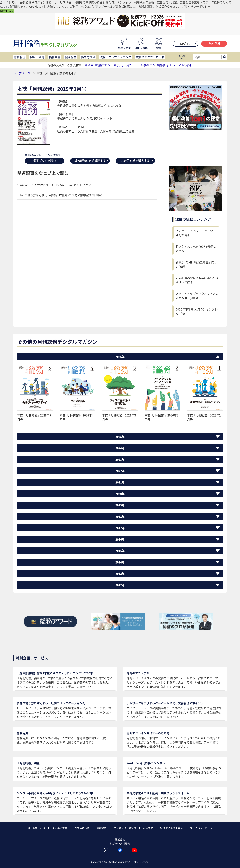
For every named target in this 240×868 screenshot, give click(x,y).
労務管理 (20, 57)
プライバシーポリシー (202, 828)
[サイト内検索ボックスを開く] (224, 57)
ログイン (188, 44)
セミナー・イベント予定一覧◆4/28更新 (194, 233)
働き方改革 (88, 57)
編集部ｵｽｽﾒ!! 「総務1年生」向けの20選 (196, 264)
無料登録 (217, 44)
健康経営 (71, 57)
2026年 (120, 357)
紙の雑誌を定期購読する (91, 161)
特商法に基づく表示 (172, 828)
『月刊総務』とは (35, 828)
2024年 (120, 448)
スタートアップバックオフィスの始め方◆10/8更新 (197, 296)
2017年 (120, 528)
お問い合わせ (82, 828)
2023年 (120, 459)
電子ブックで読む (48, 161)
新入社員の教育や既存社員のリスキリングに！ (197, 280)
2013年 (120, 574)
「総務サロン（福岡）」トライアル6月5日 (165, 65)
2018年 (120, 516)
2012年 (120, 585)
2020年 (120, 494)
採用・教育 (37, 57)
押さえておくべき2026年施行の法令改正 (196, 249)
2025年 (120, 437)
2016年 (120, 539)
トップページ (22, 73)
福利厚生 (55, 57)
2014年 (120, 562)
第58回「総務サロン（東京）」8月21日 (110, 65)
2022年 (120, 471)
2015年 (120, 551)
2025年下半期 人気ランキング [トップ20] (197, 311)
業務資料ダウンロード (150, 57)
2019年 (120, 505)
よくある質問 (60, 828)
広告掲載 (101, 828)
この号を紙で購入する (137, 161)
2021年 (120, 482)
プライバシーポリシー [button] (196, 6)
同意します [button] (7, 11)
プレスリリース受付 (125, 828)
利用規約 (148, 828)
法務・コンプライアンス (116, 57)
